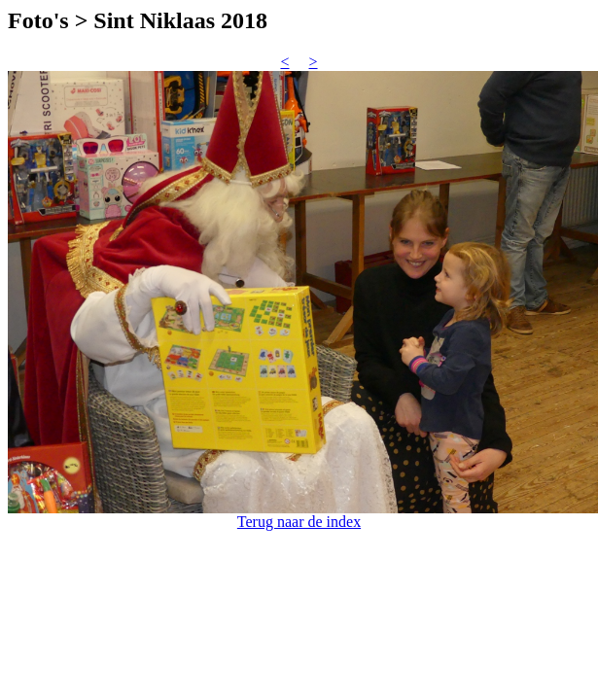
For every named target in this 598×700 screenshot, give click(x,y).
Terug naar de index (299, 522)
